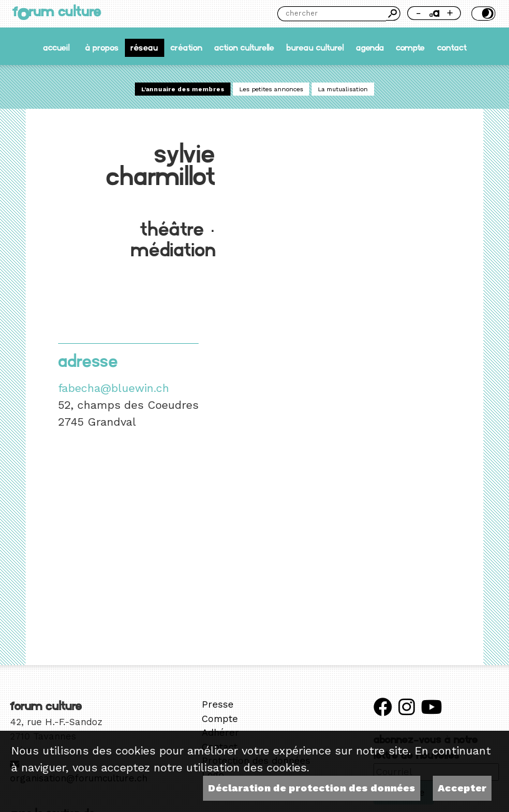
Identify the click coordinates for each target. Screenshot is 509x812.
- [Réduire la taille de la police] (418, 13)
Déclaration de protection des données (312, 788)
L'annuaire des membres (183, 89)
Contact (452, 48)
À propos (102, 48)
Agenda (370, 48)
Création (186, 48)
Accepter (462, 788)
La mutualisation (343, 89)
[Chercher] (332, 14)
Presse (218, 704)
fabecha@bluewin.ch (114, 388)
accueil (56, 48)
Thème (482, 13)
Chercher (393, 13)
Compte (410, 48)
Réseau (144, 48)
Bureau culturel (315, 48)
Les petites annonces (271, 89)
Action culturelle (244, 48)
